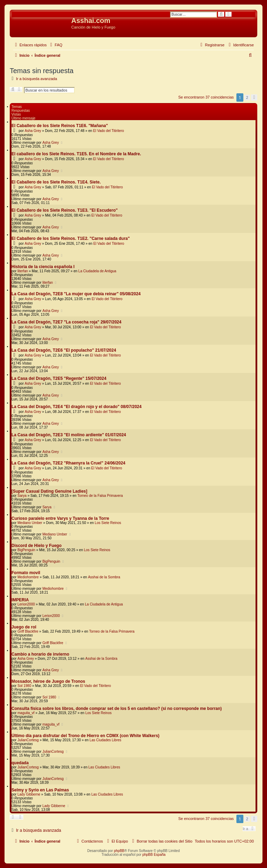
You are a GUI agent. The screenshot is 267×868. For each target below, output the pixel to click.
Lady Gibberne (29, 794)
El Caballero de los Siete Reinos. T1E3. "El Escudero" (64, 210)
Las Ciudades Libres (106, 740)
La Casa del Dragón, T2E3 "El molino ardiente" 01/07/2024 (69, 435)
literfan (23, 271)
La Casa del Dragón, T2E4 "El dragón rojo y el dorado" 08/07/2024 (76, 407)
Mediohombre (28, 577)
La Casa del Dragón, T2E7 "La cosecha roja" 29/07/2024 (66, 322)
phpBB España (154, 855)
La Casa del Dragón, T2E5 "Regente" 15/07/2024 (59, 378)
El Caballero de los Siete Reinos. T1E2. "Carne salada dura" (71, 238)
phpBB (119, 851)
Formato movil (26, 573)
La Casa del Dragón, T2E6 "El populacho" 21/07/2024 (64, 350)
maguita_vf (26, 713)
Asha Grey (33, 131)
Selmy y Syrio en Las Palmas (40, 790)
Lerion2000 (26, 604)
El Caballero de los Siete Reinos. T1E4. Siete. (56, 182)
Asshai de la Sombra (104, 577)
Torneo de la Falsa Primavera (100, 496)
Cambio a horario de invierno (40, 654)
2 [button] (247, 97)
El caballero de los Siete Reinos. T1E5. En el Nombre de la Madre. (76, 154)
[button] (254, 97)
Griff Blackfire (28, 631)
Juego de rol (24, 627)
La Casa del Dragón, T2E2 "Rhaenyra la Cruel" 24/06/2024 (68, 463)
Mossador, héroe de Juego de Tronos (48, 681)
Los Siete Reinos (108, 523)
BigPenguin (26, 550)
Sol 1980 (24, 686)
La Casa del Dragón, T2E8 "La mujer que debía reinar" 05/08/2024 (76, 294)
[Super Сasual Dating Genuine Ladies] (49, 491)
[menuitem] (55, 45)
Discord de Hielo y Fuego (37, 546)
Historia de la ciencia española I (43, 267)
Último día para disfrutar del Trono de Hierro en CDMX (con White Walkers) (86, 736)
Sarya (22, 496)
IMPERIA (20, 600)
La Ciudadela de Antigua (97, 271)
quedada (20, 763)
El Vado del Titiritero (109, 131)
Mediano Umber (30, 523)
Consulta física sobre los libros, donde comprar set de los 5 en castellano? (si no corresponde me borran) (117, 709)
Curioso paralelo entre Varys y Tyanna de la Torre (60, 518)
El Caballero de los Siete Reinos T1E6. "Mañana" (60, 126)
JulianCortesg (28, 740)
